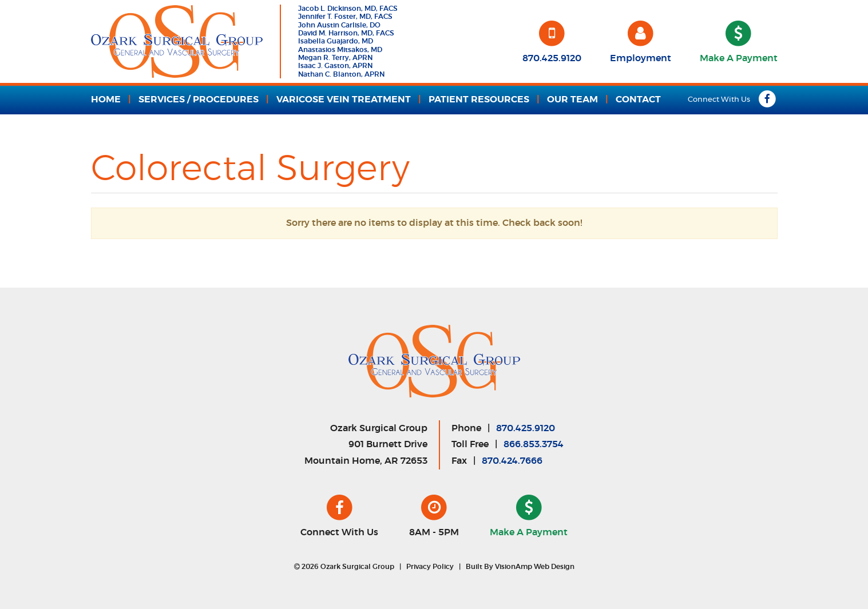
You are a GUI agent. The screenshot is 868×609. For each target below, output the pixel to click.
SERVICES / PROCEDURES (199, 99)
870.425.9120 (526, 428)
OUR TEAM (572, 99)
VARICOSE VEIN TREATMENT (344, 99)
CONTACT (638, 99)
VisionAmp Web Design (535, 567)
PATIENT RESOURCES (479, 99)
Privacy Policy (430, 567)
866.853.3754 (534, 444)
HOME (106, 99)
